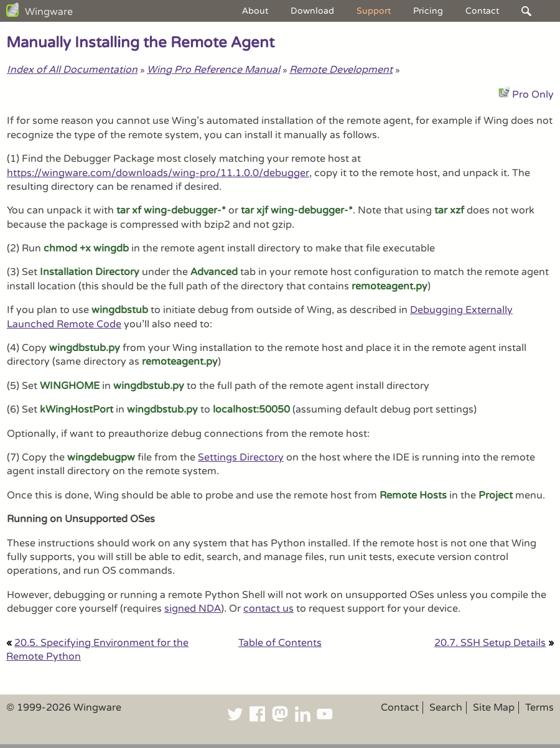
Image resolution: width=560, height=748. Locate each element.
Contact (482, 11)
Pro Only (533, 95)
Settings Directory (241, 457)
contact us (268, 609)
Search (446, 708)
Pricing (428, 11)
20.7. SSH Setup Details (490, 643)
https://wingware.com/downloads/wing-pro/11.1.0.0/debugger (158, 173)
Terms (539, 708)
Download (312, 11)
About (255, 11)
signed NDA (193, 609)
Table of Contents (280, 643)
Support (374, 11)
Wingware (49, 12)
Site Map (494, 708)
